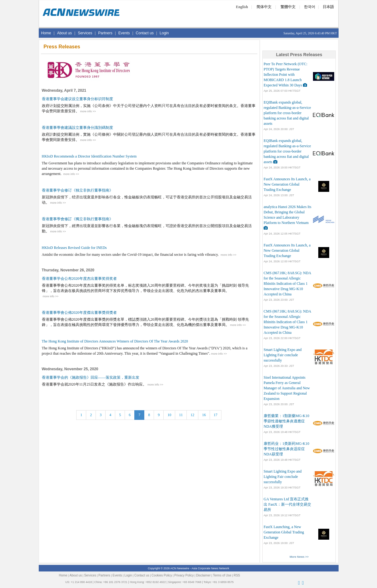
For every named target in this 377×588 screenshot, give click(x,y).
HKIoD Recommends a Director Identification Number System (89, 156)
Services (85, 33)
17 (216, 415)
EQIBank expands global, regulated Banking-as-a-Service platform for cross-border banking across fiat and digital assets (287, 113)
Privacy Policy (184, 575)
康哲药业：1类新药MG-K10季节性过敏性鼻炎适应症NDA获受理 (286, 449)
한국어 (310, 7)
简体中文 (264, 7)
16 (204, 415)
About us (64, 33)
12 (192, 415)
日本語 (328, 7)
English (242, 7)
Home (46, 33)
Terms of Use (222, 575)
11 (181, 415)
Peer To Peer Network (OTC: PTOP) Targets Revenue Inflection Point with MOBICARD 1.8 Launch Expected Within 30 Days (285, 75)
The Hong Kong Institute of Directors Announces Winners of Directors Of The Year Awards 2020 (115, 341)
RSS (237, 575)
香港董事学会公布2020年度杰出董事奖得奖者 (79, 279)
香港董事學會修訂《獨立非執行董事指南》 (77, 219)
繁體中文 (288, 7)
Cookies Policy (162, 575)
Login (164, 33)
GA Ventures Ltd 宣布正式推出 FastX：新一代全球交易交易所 (287, 504)
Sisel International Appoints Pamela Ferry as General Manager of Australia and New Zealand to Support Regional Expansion (287, 388)
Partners (105, 33)
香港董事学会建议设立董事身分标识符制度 (77, 99)
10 (169, 415)
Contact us (145, 33)
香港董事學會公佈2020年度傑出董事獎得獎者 (79, 313)
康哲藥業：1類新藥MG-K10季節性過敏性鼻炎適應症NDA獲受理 (286, 421)
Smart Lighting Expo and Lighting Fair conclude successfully (283, 355)
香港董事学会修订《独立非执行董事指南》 (77, 190)
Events (124, 33)
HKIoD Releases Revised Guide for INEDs (74, 248)
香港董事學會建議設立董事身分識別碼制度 (77, 128)
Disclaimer (203, 575)
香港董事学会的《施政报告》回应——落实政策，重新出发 (91, 377)
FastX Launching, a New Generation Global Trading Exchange (284, 532)
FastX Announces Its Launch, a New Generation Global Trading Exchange (287, 184)
